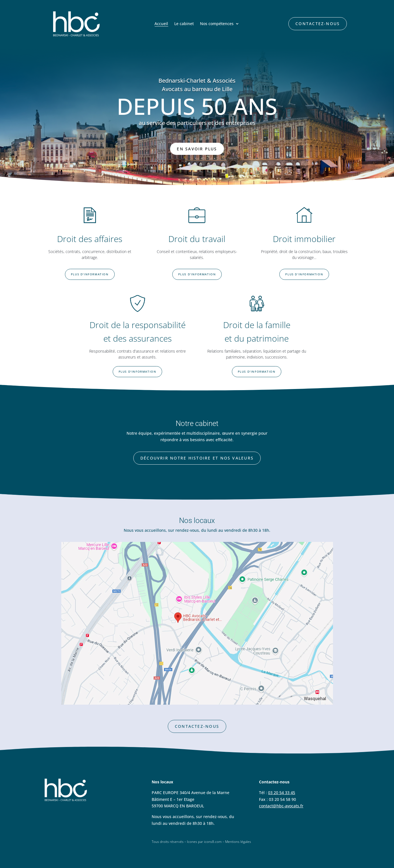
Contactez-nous (318, 24)
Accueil (161, 24)
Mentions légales (238, 842)
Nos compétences (217, 24)
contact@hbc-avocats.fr (281, 806)
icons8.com (213, 842)
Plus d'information (90, 274)
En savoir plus (197, 149)
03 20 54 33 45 (282, 793)
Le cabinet (184, 24)
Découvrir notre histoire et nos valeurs (197, 458)
